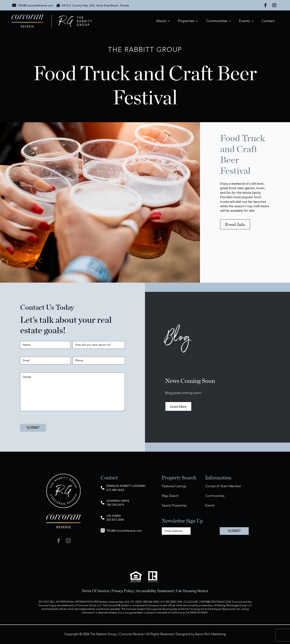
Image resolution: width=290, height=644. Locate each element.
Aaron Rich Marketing (210, 634)
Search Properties (174, 506)
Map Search (170, 496)
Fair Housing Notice (192, 591)
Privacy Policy (123, 591)
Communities (217, 21)
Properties (186, 21)
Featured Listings (174, 486)
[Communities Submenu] (231, 21)
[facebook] (265, 5)
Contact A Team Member (223, 486)
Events (244, 21)
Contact (268, 21)
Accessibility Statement (155, 591)
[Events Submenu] (254, 21)
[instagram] (274, 5)
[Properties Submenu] (198, 21)
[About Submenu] (170, 21)
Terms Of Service (95, 591)
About (161, 21)
